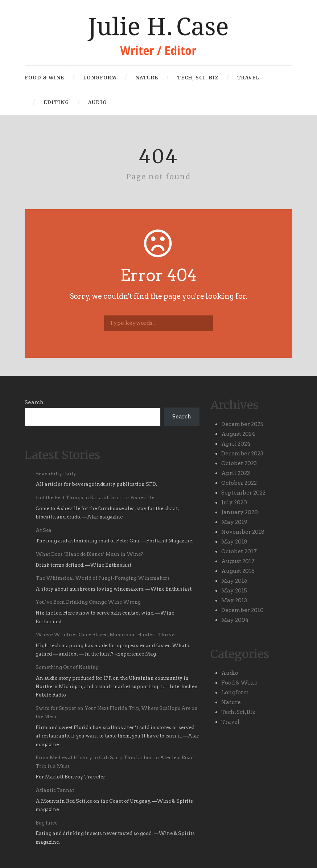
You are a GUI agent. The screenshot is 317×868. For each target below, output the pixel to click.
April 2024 (236, 444)
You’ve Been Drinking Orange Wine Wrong (89, 602)
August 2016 (238, 571)
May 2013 (234, 600)
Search (34, 402)
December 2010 (242, 610)
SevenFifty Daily (56, 474)
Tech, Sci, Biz (198, 78)
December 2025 (242, 424)
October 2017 (239, 551)
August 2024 (238, 434)
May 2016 (234, 581)
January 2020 (240, 512)
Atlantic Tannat (55, 790)
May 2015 (234, 591)
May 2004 (235, 620)
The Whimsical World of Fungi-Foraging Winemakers (103, 578)
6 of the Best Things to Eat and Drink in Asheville (95, 498)
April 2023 (236, 473)
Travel (248, 78)
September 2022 (243, 493)
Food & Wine (44, 78)
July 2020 (234, 503)
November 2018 (243, 532)
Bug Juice (46, 823)
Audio (98, 102)
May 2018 (234, 542)
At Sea (44, 530)
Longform (100, 78)
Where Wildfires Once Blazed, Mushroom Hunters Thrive (105, 635)
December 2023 (242, 454)
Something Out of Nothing (67, 667)
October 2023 (239, 463)
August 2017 (238, 561)
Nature (147, 78)
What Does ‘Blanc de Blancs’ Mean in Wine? (89, 554)
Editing (56, 102)
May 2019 (234, 522)
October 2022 (239, 483)
